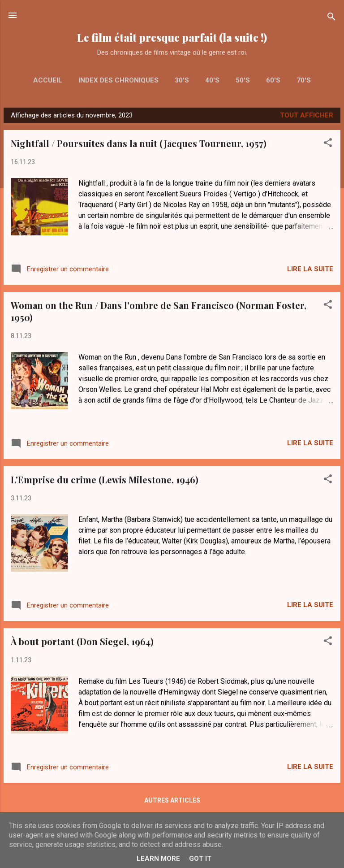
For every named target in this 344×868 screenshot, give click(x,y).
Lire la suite (310, 269)
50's (243, 80)
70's (304, 80)
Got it (200, 859)
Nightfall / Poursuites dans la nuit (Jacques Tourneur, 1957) (139, 143)
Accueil (48, 80)
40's (212, 80)
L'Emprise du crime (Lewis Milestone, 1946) (105, 480)
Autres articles (172, 800)
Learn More (158, 859)
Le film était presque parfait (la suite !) (172, 37)
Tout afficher (307, 115)
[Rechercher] (331, 18)
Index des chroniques (118, 80)
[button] (328, 144)
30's (182, 80)
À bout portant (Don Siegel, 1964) (82, 641)
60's (273, 80)
